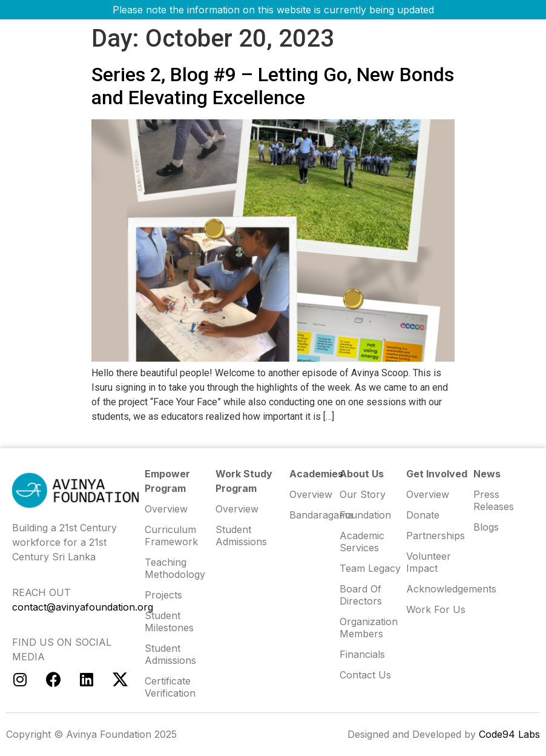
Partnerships (436, 535)
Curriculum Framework (171, 535)
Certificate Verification (170, 687)
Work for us (436, 609)
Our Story (363, 494)
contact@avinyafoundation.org (83, 607)
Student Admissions (241, 535)
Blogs (486, 527)
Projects (163, 595)
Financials (362, 654)
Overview (428, 494)
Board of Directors (361, 595)
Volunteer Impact (429, 562)
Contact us (365, 675)
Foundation (365, 515)
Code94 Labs (509, 734)
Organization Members (369, 628)
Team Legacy (370, 568)
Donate (423, 515)
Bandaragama (314, 515)
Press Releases (494, 500)
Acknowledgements (439, 589)
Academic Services (362, 542)
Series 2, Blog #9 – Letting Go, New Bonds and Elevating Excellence (273, 86)
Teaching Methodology (175, 568)
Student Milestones (169, 622)
